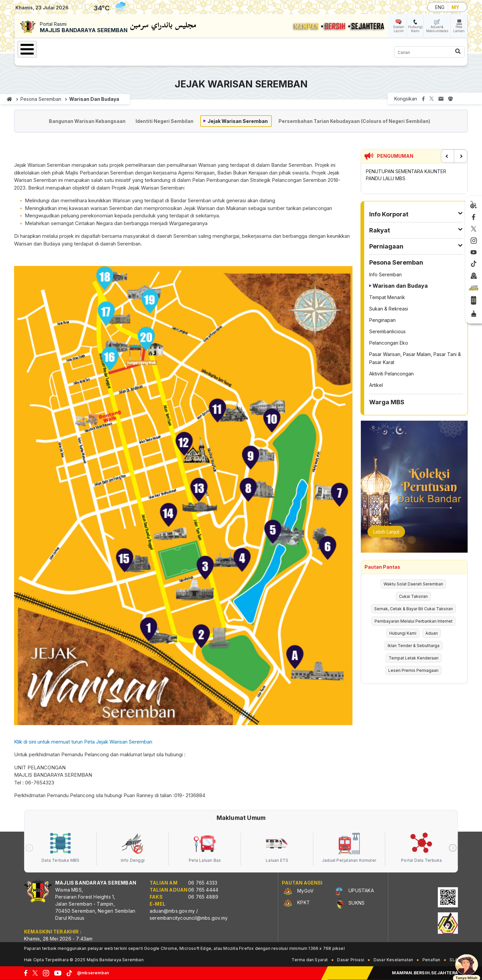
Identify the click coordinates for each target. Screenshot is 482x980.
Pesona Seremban (234, 48)
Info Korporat (97, 48)
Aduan (432, 633)
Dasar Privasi (351, 960)
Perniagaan (179, 48)
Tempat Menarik (387, 297)
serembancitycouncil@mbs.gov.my (189, 918)
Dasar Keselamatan (393, 960)
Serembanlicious (387, 331)
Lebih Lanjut (386, 532)
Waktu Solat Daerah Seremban (413, 584)
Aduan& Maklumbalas (437, 29)
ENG (440, 7)
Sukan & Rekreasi (389, 309)
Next (461, 156)
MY (455, 7)
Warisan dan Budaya (94, 99)
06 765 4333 (203, 883)
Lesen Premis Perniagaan (413, 670)
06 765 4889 (203, 897)
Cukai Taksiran (413, 596)
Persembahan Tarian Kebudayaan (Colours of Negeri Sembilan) (354, 121)
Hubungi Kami (415, 29)
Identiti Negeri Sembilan (165, 121)
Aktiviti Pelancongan (391, 374)
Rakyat (140, 48)
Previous (448, 156)
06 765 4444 (203, 890)
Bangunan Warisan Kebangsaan (87, 121)
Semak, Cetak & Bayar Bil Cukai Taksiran (414, 609)
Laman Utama (47, 48)
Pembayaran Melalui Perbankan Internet (414, 621)
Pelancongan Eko (389, 343)
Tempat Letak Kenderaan (414, 658)
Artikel (376, 385)
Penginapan (382, 320)
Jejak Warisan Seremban (238, 121)
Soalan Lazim (399, 29)
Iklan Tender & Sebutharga (414, 646)
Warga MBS (289, 48)
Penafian (431, 960)
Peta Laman (459, 29)
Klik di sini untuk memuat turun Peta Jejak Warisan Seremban (83, 742)
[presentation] (29, 848)
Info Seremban (385, 274)
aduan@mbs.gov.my (172, 911)
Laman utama (10, 99)
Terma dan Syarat (310, 960)
